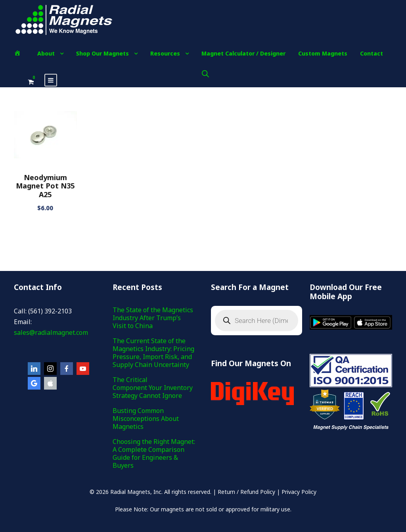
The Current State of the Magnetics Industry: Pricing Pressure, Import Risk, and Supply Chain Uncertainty (153, 353)
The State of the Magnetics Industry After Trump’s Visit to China (153, 318)
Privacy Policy (299, 492)
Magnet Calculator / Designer (243, 53)
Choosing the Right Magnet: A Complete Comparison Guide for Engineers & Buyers (154, 453)
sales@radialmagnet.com (51, 332)
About (46, 53)
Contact (372, 53)
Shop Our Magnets (102, 53)
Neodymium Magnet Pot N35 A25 (45, 186)
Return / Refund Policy (246, 492)
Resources (165, 53)
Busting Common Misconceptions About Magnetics (146, 419)
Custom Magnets (323, 53)
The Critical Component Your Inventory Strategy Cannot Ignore (153, 388)
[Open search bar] (205, 74)
